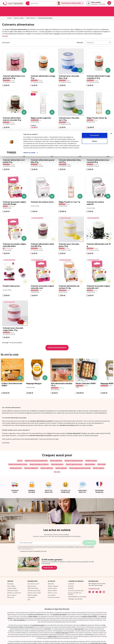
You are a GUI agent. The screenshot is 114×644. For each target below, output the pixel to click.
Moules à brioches (16, 463)
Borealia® (71, 583)
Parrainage (10, 579)
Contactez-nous (94, 584)
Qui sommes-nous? (33, 579)
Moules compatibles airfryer (74, 456)
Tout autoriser (95, 5)
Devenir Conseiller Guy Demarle (75, 589)
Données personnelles (34, 586)
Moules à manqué (91, 456)
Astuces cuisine (52, 583)
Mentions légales (33, 590)
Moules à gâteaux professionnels (80, 463)
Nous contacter (12, 590)
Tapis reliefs (101, 459)
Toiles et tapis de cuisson (74, 459)
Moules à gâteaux (61, 463)
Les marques (52, 590)
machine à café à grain (62, 628)
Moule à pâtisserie (56, 456)
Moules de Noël (90, 459)
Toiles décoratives (57, 459)
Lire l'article (6, 438)
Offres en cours (52, 588)
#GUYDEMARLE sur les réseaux (77, 592)
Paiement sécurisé (13, 586)
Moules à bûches (99, 463)
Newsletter (51, 579)
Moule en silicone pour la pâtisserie (36, 456)
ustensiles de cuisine (38, 620)
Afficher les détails (29, 22)
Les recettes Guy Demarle (76, 586)
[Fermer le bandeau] (111, 3)
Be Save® (71, 581)
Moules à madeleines (31, 463)
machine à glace (52, 631)
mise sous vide (79, 624)
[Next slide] (111, 367)
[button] (24, 65)
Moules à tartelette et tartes (18, 459)
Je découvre (49, 563)
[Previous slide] (3, 367)
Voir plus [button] (5, 31)
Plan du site (11, 592)
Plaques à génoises (47, 463)
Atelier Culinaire (33, 611)
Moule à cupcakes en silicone (39, 459)
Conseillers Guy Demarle (60, 610)
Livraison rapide (12, 583)
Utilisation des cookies (34, 588)
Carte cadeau (11, 581)
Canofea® (71, 579)
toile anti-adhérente (19, 615)
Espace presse (32, 581)
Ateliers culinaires (53, 581)
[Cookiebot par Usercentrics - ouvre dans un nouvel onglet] (12, 22)
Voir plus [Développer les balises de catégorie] (57, 467)
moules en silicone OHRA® (89, 611)
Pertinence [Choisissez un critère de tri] (99, 38)
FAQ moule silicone (33, 583)
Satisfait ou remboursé (14, 588)
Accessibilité (31, 592)
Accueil (20, 456)
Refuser (95, 11)
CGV (29, 595)
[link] (15, 482)
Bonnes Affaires (52, 586)
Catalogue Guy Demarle (75, 594)
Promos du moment (54, 592)
